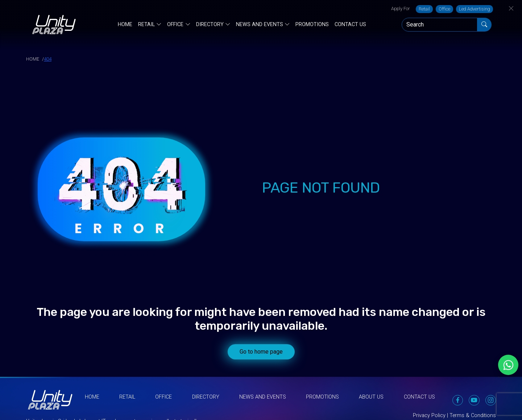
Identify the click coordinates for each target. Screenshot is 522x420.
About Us (371, 397)
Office (444, 9)
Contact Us (350, 24)
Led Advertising (475, 9)
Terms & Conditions (473, 415)
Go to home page (261, 352)
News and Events (260, 25)
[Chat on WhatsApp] (508, 365)
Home (125, 24)
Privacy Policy (429, 415)
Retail (424, 9)
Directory (210, 25)
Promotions (312, 24)
